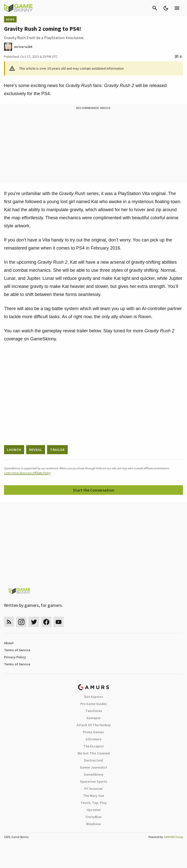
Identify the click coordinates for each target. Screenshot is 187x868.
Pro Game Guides (94, 704)
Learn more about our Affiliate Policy (27, 473)
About (9, 643)
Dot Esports (94, 697)
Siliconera (93, 739)
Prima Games (93, 732)
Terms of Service (17, 650)
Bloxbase (93, 824)
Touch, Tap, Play (94, 803)
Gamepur (93, 718)
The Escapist (93, 746)
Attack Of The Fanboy (94, 725)
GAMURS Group (173, 837)
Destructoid (93, 760)
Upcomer (94, 810)
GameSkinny (94, 774)
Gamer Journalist (93, 767)
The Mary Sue (93, 796)
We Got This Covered (94, 753)
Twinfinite (94, 711)
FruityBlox (94, 817)
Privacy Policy (15, 657)
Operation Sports (93, 781)
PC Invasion (93, 789)
